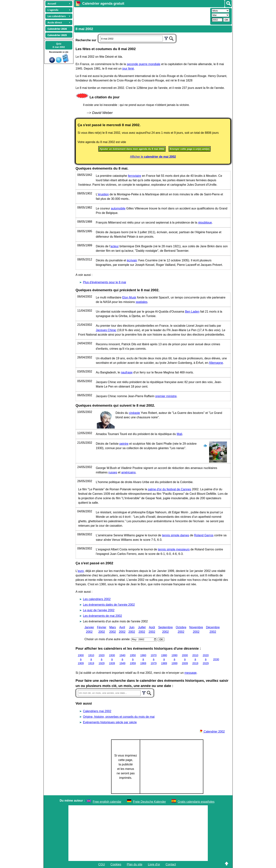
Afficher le (153, 157)
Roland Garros (204, 535)
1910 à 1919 (91, 659)
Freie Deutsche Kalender (150, 802)
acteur (114, 246)
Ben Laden (192, 312)
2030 (216, 659)
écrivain (132, 260)
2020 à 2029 (206, 659)
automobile (118, 208)
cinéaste (135, 413)
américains (129, 472)
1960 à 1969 (143, 659)
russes (113, 472)
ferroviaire (134, 176)
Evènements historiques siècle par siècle (110, 722)
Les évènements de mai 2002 (103, 616)
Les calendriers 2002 (97, 599)
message (191, 673)
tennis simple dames (176, 535)
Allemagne (216, 363)
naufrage (127, 372)
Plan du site (135, 864)
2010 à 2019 (195, 659)
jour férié (128, 69)
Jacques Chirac (106, 330)
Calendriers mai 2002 (97, 711)
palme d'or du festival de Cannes (170, 489)
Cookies (116, 864)
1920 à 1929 (102, 659)
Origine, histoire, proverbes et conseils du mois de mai (119, 717)
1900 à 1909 (81, 659)
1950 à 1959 (133, 659)
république (205, 223)
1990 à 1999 (175, 659)
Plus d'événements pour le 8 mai (105, 282)
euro (81, 571)
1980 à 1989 (164, 659)
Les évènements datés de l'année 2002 (109, 605)
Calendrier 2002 (212, 732)
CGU (102, 864)
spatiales (142, 302)
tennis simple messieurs (174, 549)
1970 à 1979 (154, 659)
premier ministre (166, 396)
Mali (179, 434)
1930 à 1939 (112, 659)
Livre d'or (154, 864)
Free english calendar (107, 802)
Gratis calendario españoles (196, 802)
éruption (104, 194)
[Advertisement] (142, 16)
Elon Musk (129, 297)
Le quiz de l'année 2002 (99, 610)
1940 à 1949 (122, 659)
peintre (124, 444)
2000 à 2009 (185, 659)
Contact (171, 864)
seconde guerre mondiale (144, 64)
